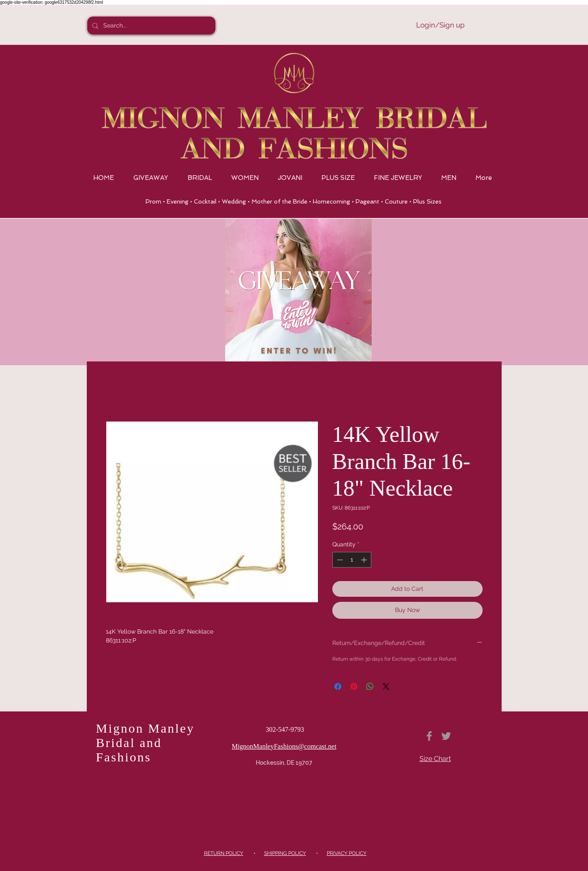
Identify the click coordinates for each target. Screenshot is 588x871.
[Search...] (150, 26)
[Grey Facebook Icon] (429, 736)
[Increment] (365, 560)
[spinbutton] (352, 560)
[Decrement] (339, 560)
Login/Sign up (440, 25)
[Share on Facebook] (338, 686)
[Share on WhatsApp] (370, 686)
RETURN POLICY (224, 853)
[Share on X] (386, 686)
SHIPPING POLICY (285, 853)
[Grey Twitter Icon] (446, 736)
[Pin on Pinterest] (354, 686)
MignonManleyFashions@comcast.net (284, 746)
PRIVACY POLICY (347, 853)
